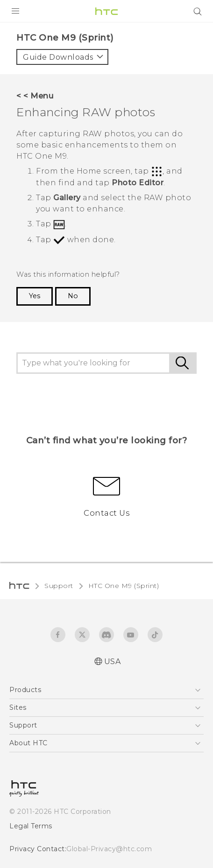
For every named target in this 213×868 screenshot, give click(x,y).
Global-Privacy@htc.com (109, 849)
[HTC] (106, 11)
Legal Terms (31, 826)
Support (59, 586)
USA (113, 661)
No (73, 296)
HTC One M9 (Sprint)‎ (124, 586)
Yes (35, 296)
